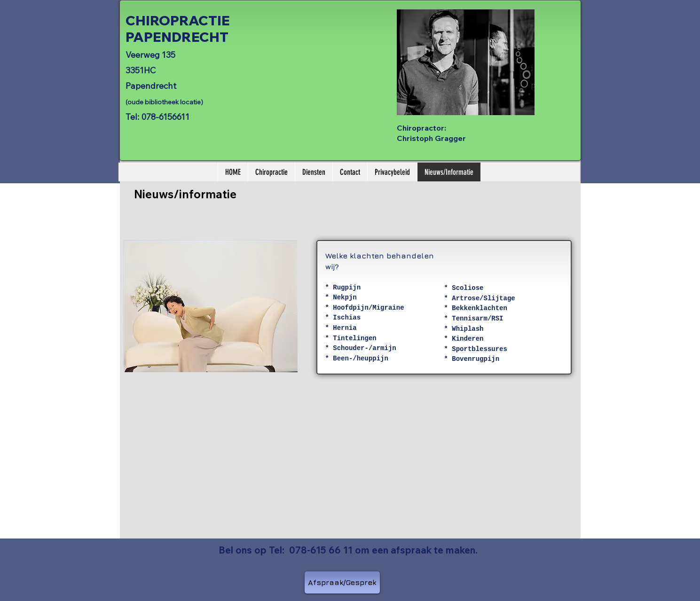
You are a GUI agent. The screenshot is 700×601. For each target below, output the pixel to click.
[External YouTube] (215, 463)
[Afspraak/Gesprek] (342, 582)
